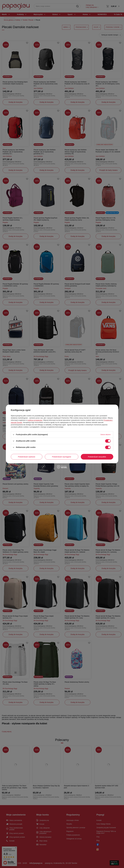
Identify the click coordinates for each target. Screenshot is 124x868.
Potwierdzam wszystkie (97, 457)
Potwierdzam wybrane (27, 457)
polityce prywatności (35, 420)
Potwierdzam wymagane (62, 457)
